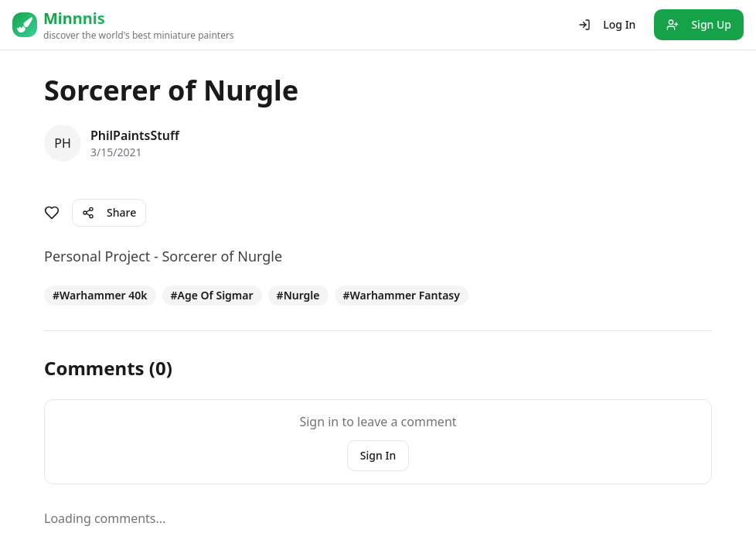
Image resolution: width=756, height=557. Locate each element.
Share (109, 212)
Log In (607, 24)
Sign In (378, 455)
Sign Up (699, 24)
